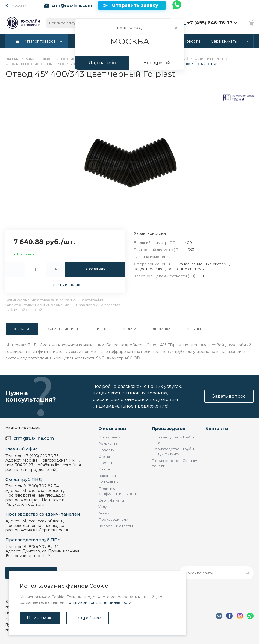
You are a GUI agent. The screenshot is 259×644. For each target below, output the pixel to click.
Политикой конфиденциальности (98, 602)
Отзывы (106, 469)
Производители (113, 519)
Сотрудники (109, 482)
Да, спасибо (102, 63)
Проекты (107, 463)
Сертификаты (111, 500)
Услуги (105, 507)
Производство (169, 428)
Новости (107, 450)
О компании (112, 428)
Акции (104, 513)
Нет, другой (157, 63)
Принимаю (40, 618)
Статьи (105, 456)
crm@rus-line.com (72, 5)
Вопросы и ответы (116, 526)
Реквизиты (108, 443)
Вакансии (107, 476)
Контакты (217, 428)
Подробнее (88, 618)
